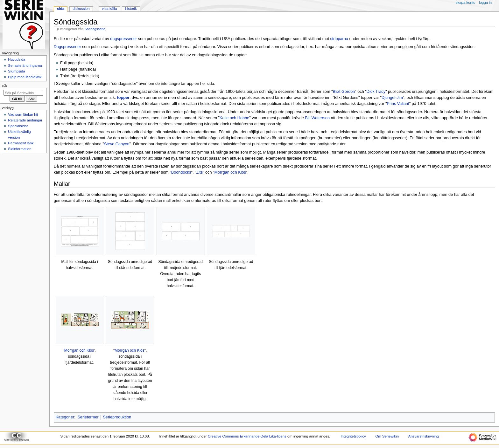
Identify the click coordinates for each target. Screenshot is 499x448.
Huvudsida (17, 59)
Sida (61, 9)
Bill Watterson (317, 118)
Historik (131, 9)
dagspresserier (123, 39)
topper (123, 98)
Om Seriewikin (387, 436)
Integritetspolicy (353, 436)
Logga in (485, 3)
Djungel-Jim (392, 98)
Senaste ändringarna (25, 65)
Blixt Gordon (344, 92)
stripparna (339, 39)
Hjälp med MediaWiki (25, 77)
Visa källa (109, 9)
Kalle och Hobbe (234, 118)
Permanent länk (21, 143)
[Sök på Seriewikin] (23, 93)
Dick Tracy (376, 92)
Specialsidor (18, 126)
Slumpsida (16, 71)
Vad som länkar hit (23, 114)
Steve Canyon (117, 144)
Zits (200, 172)
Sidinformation (20, 149)
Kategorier (65, 417)
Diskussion (81, 9)
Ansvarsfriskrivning (424, 436)
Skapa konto (466, 3)
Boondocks (181, 172)
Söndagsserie (95, 29)
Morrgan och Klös (230, 172)
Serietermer (88, 417)
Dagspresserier (67, 47)
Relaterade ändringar (25, 120)
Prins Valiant (398, 104)
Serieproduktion (117, 417)
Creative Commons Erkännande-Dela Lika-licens (247, 436)
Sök (4, 86)
